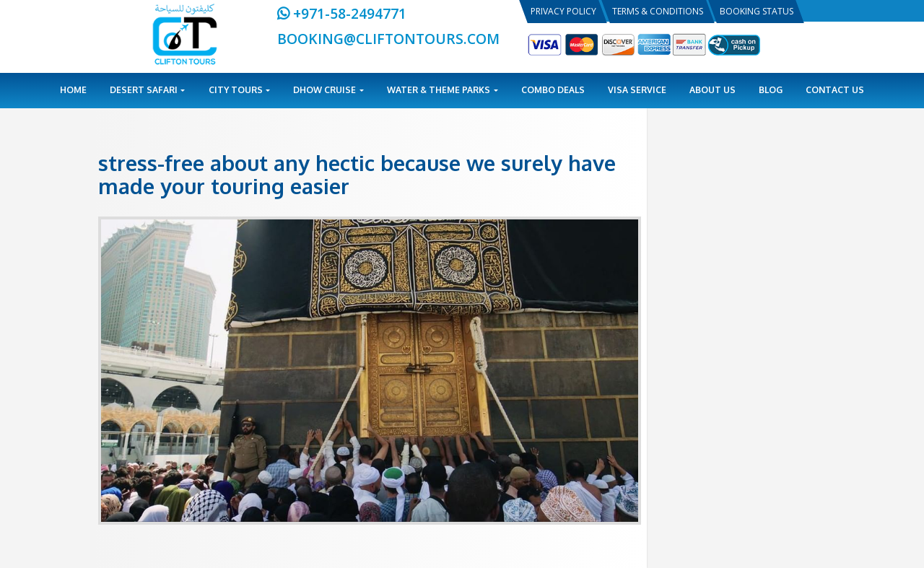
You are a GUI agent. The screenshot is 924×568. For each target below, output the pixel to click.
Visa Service (637, 90)
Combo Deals (553, 90)
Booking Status (757, 11)
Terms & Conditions (658, 11)
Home (73, 90)
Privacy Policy (563, 11)
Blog (771, 90)
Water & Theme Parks (443, 90)
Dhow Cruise (328, 90)
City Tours (240, 90)
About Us (712, 90)
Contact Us (835, 90)
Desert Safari (148, 90)
